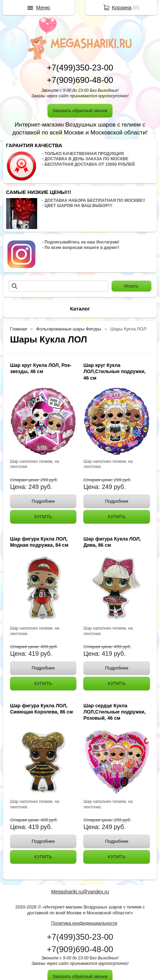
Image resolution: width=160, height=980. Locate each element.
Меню (43, 7)
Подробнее (43, 501)
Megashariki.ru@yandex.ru (80, 892)
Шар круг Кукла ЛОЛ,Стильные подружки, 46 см (114, 371)
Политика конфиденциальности (84, 923)
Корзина (122, 7)
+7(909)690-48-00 (80, 80)
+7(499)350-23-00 (80, 68)
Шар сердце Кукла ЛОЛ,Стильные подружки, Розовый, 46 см (114, 712)
